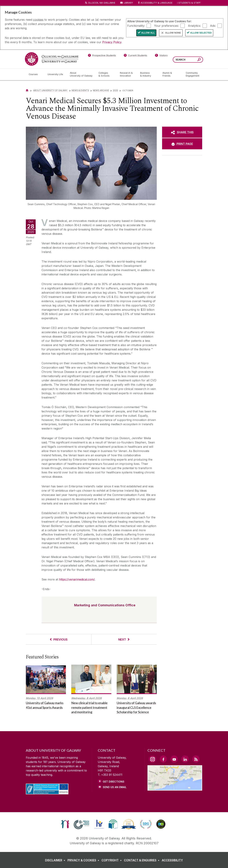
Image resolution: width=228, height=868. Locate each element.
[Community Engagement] (193, 74)
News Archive (101, 90)
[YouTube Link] (174, 759)
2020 (115, 90)
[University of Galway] (52, 59)
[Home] (27, 90)
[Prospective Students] (102, 56)
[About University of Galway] (81, 74)
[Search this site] (199, 60)
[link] (65, 824)
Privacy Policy (112, 42)
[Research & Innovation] (127, 74)
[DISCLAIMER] (56, 860)
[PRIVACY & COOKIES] (84, 860)
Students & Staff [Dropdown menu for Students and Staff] (190, 3)
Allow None (173, 33)
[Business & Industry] (148, 74)
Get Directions (114, 782)
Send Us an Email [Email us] (115, 787)
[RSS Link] (196, 759)
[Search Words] (188, 60)
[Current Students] (136, 56)
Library (128, 3)
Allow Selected (201, 33)
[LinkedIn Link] (185, 759)
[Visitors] (161, 56)
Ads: (213, 26)
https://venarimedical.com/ (77, 579)
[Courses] (35, 74)
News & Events (80, 90)
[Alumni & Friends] (171, 74)
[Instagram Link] (152, 759)
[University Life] (56, 74)
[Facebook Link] (163, 759)
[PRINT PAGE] (182, 144)
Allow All (148, 33)
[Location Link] (175, 788)
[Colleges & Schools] (106, 74)
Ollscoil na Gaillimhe (102, 3)
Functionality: (136, 26)
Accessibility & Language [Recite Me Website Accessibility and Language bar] (155, 3)
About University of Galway (50, 90)
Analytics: (194, 26)
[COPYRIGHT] (112, 860)
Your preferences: (166, 26)
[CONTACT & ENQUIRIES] (142, 860)
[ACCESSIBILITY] (172, 860)
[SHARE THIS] (182, 132)
